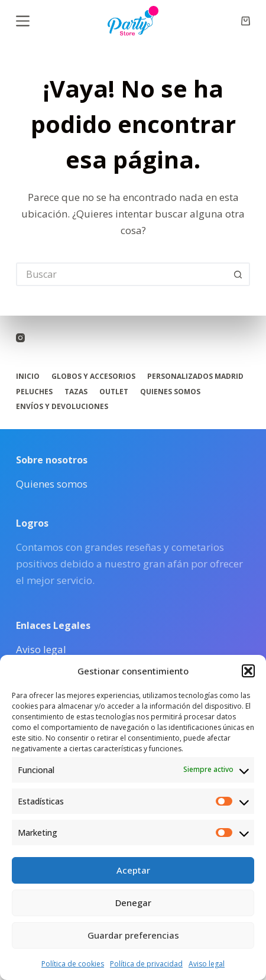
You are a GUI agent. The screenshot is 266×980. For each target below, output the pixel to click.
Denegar (133, 903)
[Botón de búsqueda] (238, 274)
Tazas (76, 392)
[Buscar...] (121, 274)
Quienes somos (170, 392)
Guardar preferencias (133, 935)
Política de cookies (73, 964)
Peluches (34, 392)
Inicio (28, 377)
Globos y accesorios (93, 377)
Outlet (114, 392)
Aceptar (133, 870)
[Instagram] (20, 338)
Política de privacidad (146, 964)
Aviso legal (207, 964)
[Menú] (23, 21)
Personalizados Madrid (195, 377)
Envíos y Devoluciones (62, 407)
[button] (248, 671)
